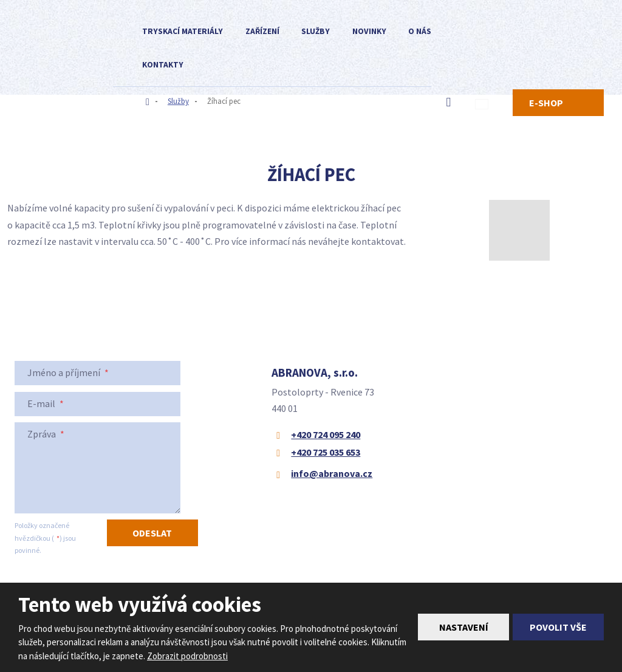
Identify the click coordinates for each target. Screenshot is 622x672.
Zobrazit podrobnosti (187, 656)
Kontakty (163, 65)
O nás (420, 31)
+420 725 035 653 (326, 452)
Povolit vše (558, 627)
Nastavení (464, 627)
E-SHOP (546, 103)
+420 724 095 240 (326, 434)
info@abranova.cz (332, 473)
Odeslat (152, 533)
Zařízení (262, 31)
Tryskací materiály (183, 31)
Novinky (369, 31)
